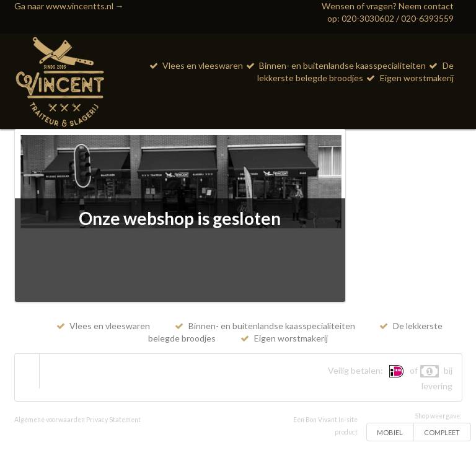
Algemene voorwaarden (50, 420)
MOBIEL (390, 432)
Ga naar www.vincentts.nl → (69, 6)
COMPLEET (442, 432)
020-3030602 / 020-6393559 (398, 18)
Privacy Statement (113, 420)
